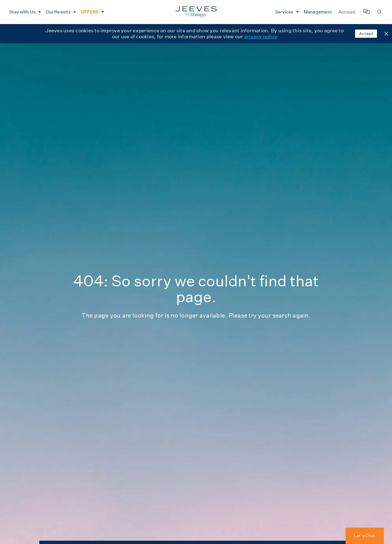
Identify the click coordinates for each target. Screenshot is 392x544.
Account (347, 12)
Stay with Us (22, 12)
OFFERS (90, 12)
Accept (366, 34)
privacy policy (261, 37)
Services (284, 12)
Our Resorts (58, 12)
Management (318, 12)
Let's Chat (365, 536)
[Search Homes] (379, 12)
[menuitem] (24, 12)
